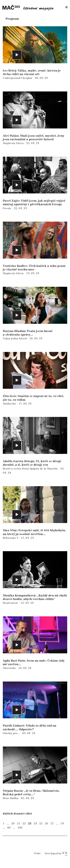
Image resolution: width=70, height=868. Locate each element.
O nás (37, 853)
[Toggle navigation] (67, 7)
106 (20, 828)
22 (24, 824)
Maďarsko (10, 404)
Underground (12, 78)
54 (62, 824)
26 (46, 824)
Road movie (11, 603)
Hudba (15, 798)
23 (30, 824)
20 (13, 824)
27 (52, 824)
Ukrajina (27, 78)
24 (35, 824)
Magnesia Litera (14, 143)
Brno (6, 798)
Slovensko (10, 668)
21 (18, 824)
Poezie (7, 208)
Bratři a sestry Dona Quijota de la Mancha (31, 469)
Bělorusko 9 (11, 538)
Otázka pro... (12, 733)
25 (41, 824)
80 (9, 828)
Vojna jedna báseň (15, 339)
